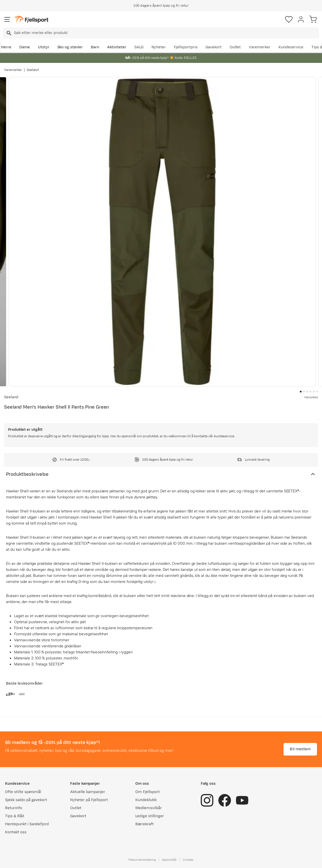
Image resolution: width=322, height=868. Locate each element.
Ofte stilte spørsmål (23, 792)
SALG (139, 47)
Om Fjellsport (148, 792)
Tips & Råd (15, 816)
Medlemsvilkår (149, 808)
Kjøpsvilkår (169, 860)
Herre (6, 47)
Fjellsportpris (186, 47)
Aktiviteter (117, 47)
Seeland (33, 70)
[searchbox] (166, 33)
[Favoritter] (289, 19)
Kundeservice (291, 47)
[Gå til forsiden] (31, 19)
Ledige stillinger (150, 816)
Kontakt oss (16, 832)
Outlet (235, 47)
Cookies (188, 860)
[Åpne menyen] (7, 19)
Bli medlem (300, 749)
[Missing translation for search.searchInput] (8, 33)
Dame (25, 47)
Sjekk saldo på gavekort (26, 800)
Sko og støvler (70, 47)
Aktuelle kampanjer (88, 792)
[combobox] (161, 33)
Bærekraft (145, 824)
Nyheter (159, 47)
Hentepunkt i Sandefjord (27, 824)
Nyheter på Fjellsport (89, 800)
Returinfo (14, 808)
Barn (95, 47)
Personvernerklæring (142, 860)
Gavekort (214, 47)
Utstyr (44, 47)
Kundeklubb (146, 800)
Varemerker (260, 47)
